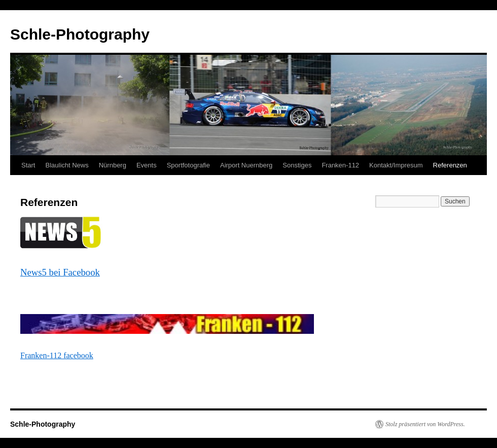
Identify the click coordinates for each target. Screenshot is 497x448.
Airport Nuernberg (246, 165)
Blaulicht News (67, 165)
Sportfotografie (188, 165)
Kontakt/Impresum (396, 165)
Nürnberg (113, 165)
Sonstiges (297, 165)
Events (147, 165)
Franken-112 (340, 165)
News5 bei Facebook (60, 272)
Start (28, 165)
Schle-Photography (80, 34)
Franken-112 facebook (57, 355)
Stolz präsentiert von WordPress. (425, 424)
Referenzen (450, 165)
